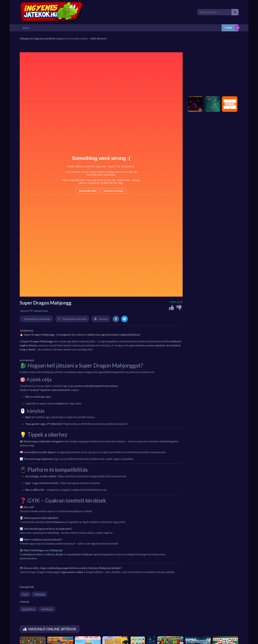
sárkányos (47, 609)
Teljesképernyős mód (74, 318)
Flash (25, 594)
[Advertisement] (212, 73)
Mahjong (39, 594)
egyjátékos (28, 609)
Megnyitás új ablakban (37, 318)
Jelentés (103, 318)
